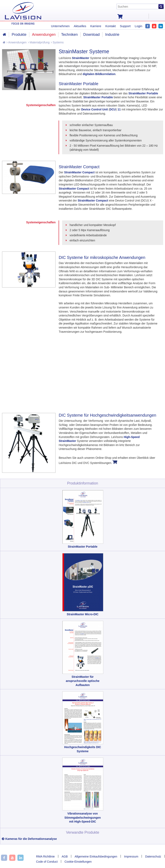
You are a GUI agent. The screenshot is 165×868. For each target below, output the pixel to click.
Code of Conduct (47, 862)
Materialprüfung (39, 42)
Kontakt (111, 26)
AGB (65, 856)
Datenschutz (153, 856)
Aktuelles (80, 26)
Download (91, 35)
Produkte (19, 35)
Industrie (112, 35)
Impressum (131, 856)
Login (138, 26)
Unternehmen (60, 26)
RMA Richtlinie (45, 856)
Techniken (69, 35)
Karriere (96, 26)
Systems (57, 42)
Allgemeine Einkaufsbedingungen (96, 856)
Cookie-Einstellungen (78, 862)
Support (125, 26)
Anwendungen (17, 42)
